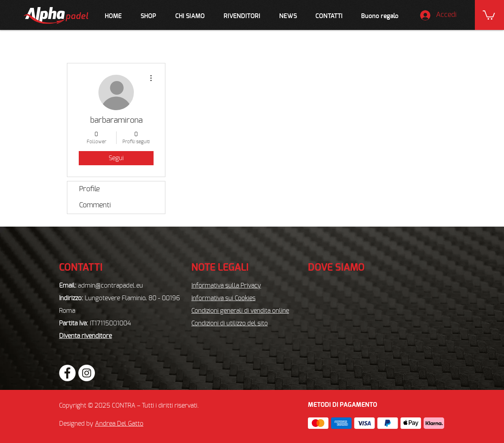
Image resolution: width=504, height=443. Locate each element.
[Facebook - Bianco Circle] (67, 373)
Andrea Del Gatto (119, 424)
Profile (89, 189)
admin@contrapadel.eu (110, 286)
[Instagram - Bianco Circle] (87, 373)
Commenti (95, 205)
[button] (489, 15)
